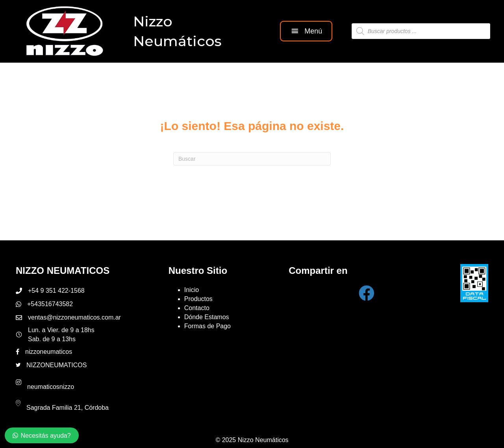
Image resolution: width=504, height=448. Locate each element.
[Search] (252, 158)
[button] (306, 31)
